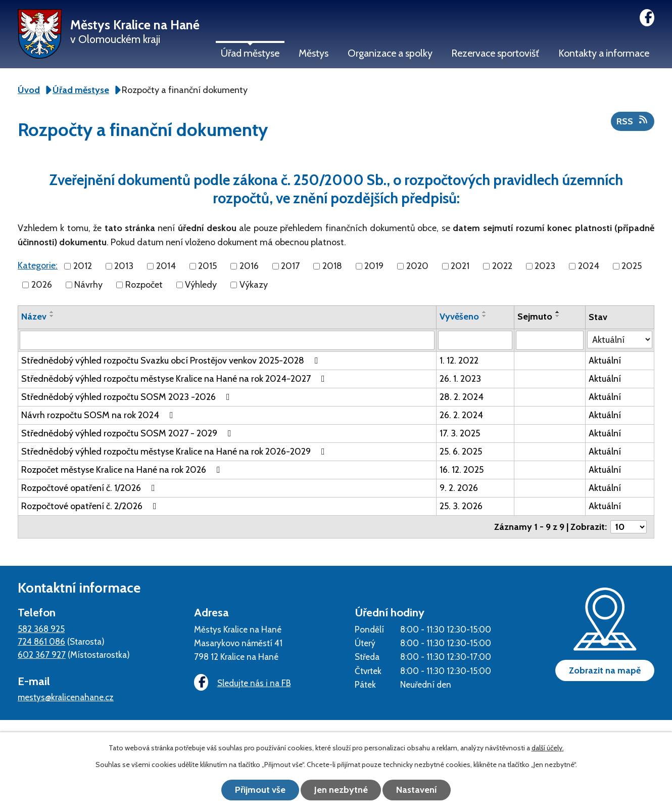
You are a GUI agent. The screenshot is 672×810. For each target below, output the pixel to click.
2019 (374, 266)
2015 (207, 266)
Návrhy (88, 285)
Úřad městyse (250, 53)
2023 (545, 266)
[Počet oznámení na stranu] (629, 527)
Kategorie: (38, 265)
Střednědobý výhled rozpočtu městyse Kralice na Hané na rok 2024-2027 (175, 379)
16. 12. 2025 (462, 470)
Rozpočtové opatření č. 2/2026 (91, 506)
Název (34, 317)
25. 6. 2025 (461, 452)
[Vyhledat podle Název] (227, 340)
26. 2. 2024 (461, 415)
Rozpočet (144, 285)
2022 (502, 266)
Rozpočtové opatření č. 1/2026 (90, 488)
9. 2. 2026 (459, 488)
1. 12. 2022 (459, 361)
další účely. (548, 748)
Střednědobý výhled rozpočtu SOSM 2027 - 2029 (128, 433)
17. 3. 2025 (460, 433)
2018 (332, 266)
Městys (314, 53)
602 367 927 (42, 655)
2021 (460, 266)
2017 (290, 266)
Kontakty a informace (604, 53)
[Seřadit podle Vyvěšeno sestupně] (485, 316)
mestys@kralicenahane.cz (66, 697)
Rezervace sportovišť (495, 53)
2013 (124, 266)
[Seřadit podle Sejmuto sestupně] (558, 316)
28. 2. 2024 (462, 397)
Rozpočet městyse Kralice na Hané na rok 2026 (123, 470)
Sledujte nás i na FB (243, 683)
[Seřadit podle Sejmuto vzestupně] (558, 312)
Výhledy (201, 285)
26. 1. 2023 (460, 379)
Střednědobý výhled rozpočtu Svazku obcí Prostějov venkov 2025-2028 (172, 361)
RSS (633, 121)
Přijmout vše (260, 790)
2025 (632, 266)
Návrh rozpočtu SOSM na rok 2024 (99, 415)
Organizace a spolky (390, 53)
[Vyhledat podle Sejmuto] (550, 340)
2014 (166, 266)
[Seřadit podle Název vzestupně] (52, 312)
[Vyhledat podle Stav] (620, 340)
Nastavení (417, 790)
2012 (83, 266)
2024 (589, 266)
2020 (417, 266)
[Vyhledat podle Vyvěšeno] (475, 340)
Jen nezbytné (341, 790)
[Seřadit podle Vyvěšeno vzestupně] (485, 312)
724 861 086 (41, 641)
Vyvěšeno (459, 317)
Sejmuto (535, 317)
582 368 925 (41, 629)
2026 (42, 285)
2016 (249, 266)
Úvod (29, 90)
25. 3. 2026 (461, 506)
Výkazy (254, 285)
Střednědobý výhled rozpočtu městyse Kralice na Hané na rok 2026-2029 (175, 452)
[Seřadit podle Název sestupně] (52, 316)
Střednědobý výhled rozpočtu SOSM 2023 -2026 (128, 397)
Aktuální (605, 361)
